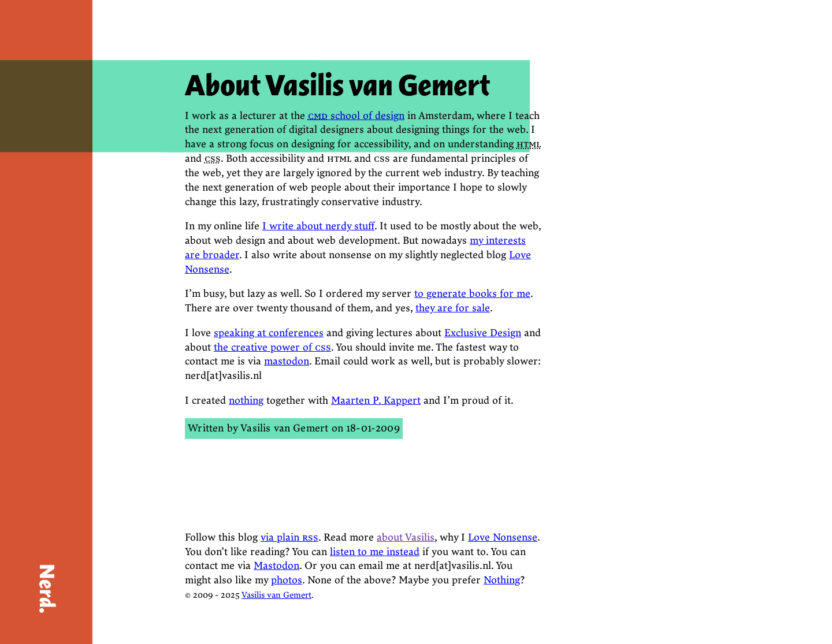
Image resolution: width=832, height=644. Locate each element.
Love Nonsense (503, 537)
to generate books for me (472, 294)
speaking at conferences (269, 333)
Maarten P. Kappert (376, 401)
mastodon (287, 361)
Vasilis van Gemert (284, 428)
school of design (356, 116)
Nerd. (47, 589)
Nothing (502, 580)
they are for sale (453, 308)
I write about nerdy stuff (318, 226)
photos (287, 580)
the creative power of (272, 347)
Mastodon (276, 566)
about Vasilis (406, 537)
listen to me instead (375, 552)
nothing (246, 401)
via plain (289, 537)
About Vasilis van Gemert (337, 85)
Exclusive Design (483, 333)
